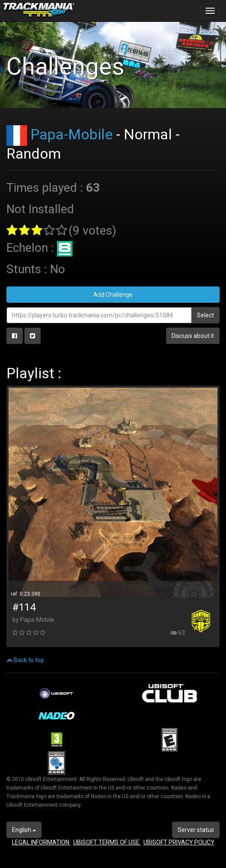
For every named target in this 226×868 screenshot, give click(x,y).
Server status (196, 830)
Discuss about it (193, 336)
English (24, 830)
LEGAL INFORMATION (41, 842)
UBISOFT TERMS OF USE (107, 842)
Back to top (25, 660)
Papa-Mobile (71, 134)
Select (205, 315)
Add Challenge (113, 295)
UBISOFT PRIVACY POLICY (179, 842)
